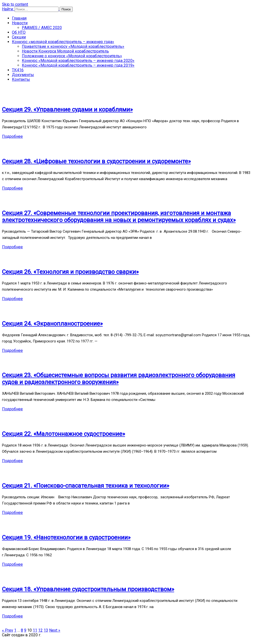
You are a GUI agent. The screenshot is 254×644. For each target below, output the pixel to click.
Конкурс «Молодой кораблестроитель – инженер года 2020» (78, 61)
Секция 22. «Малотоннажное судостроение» (63, 434)
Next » (55, 630)
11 (35, 630)
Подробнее (12, 136)
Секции (19, 37)
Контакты (21, 79)
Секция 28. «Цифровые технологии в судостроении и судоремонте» (96, 161)
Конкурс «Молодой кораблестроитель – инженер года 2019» (78, 65)
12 (40, 630)
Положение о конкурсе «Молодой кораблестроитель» (72, 56)
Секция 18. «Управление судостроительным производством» (88, 589)
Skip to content (15, 4)
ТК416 (18, 70)
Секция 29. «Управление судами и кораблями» (67, 110)
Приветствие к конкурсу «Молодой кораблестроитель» (73, 46)
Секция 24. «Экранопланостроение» (52, 324)
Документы (23, 75)
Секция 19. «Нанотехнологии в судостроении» (66, 537)
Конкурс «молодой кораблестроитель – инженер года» (63, 42)
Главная (19, 18)
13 (46, 630)
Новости (20, 23)
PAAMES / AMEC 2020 (42, 28)
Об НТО (19, 32)
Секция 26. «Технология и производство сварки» (70, 272)
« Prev (8, 630)
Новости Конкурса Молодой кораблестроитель (65, 51)
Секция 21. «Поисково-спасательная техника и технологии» (86, 486)
